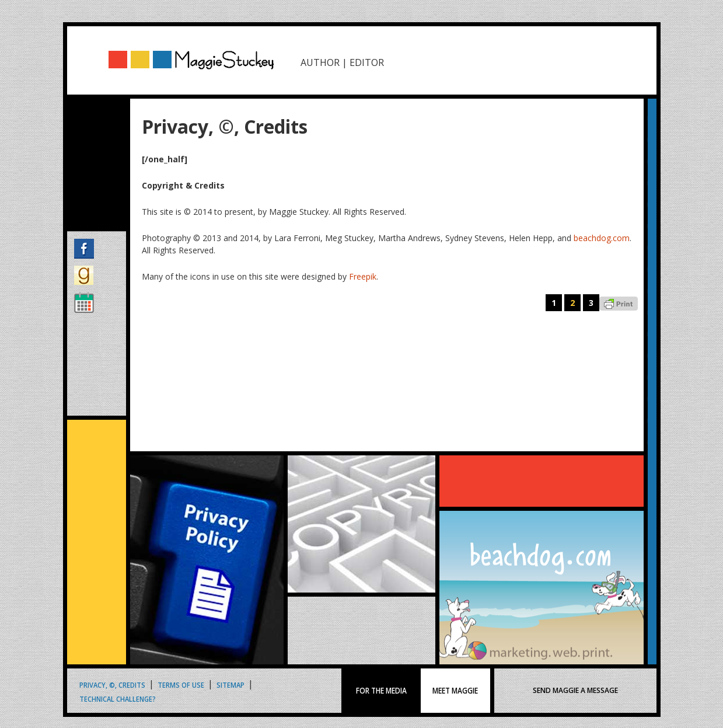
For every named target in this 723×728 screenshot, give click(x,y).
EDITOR (367, 62)
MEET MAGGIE (456, 691)
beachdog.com (602, 238)
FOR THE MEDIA (381, 691)
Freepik (363, 276)
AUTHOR (320, 62)
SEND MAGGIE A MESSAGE (575, 690)
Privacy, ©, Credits (112, 685)
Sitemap (230, 685)
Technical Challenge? (118, 699)
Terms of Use (181, 685)
